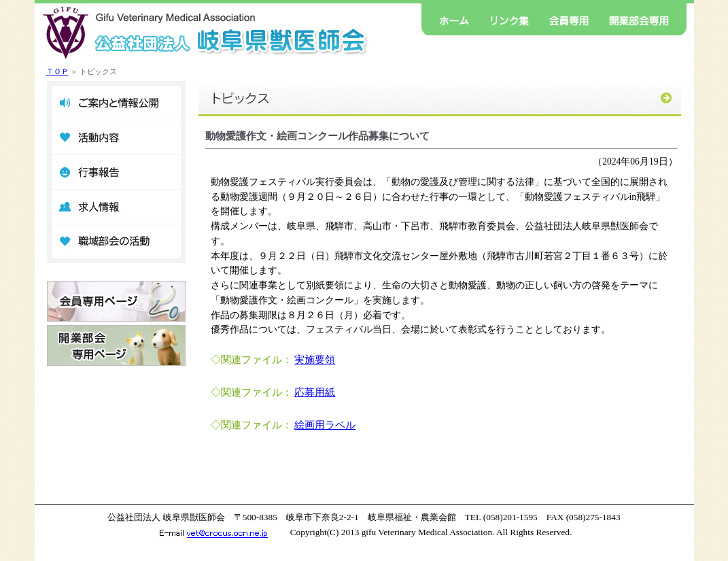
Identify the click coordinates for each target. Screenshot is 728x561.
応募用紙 (315, 392)
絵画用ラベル (325, 425)
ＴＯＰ (57, 71)
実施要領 (315, 360)
